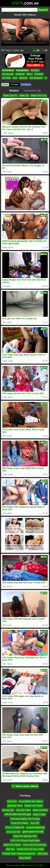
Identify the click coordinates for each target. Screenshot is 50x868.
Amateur (35, 70)
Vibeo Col (24, 96)
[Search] (19, 10)
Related (14, 91)
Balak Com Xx (10, 96)
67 (45, 50)
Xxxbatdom (8, 70)
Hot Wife (6, 78)
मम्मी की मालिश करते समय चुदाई (18, 814)
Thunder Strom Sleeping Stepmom (19, 854)
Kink (15, 78)
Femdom (39, 74)
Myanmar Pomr (15, 806)
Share (5, 85)
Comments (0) (32, 91)
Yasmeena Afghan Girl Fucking (25, 819)
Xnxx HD (35, 823)
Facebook (26, 85)
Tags (17, 865)
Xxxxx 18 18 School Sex (35, 845)
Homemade (8, 74)
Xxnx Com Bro (14, 832)
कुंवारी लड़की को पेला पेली (33, 832)
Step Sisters (25, 858)
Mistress (23, 78)
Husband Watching (35, 827)
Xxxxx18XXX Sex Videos (31, 801)
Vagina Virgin (39, 814)
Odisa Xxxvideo (40, 810)
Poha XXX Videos (20, 823)
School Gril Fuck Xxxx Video (30, 849)
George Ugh (8, 810)
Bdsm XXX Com (39, 96)
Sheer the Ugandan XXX (25, 836)
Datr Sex (10, 849)
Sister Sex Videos (12, 845)
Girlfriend (20, 74)
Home (9, 865)
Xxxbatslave (22, 70)
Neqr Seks (43, 854)
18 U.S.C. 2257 (36, 865)
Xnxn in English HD (15, 827)
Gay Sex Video (23, 810)
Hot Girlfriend (36, 78)
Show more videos (25, 786)
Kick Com (12, 801)
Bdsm (30, 74)
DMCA (24, 865)
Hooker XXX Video (34, 806)
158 (36, 50)
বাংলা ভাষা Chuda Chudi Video (25, 840)
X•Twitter (15, 85)
